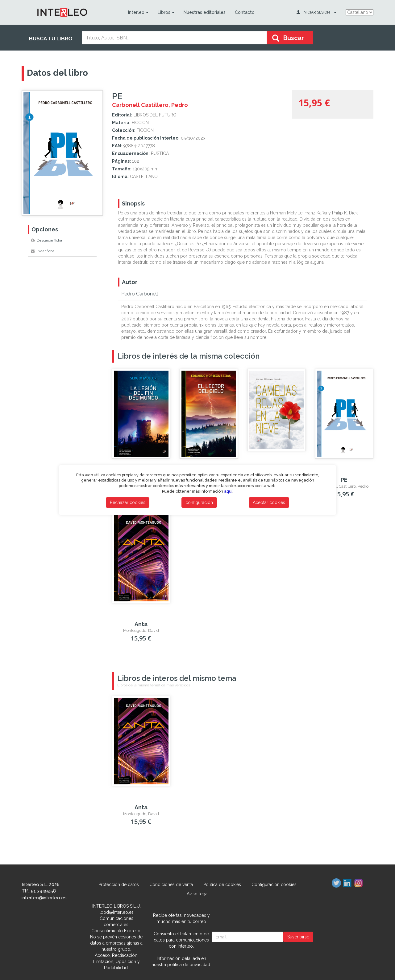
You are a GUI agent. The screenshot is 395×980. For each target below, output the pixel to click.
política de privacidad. (189, 965)
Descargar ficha (46, 240)
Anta (141, 624)
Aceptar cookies (269, 502)
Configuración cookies (274, 884)
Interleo (138, 12)
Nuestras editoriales (204, 12)
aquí (228, 491)
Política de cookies (222, 884)
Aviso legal (198, 894)
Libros (166, 12)
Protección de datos (119, 884)
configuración (199, 502)
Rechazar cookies (128, 502)
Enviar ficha (43, 251)
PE (344, 480)
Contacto (244, 12)
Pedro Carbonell (140, 294)
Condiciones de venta (171, 884)
